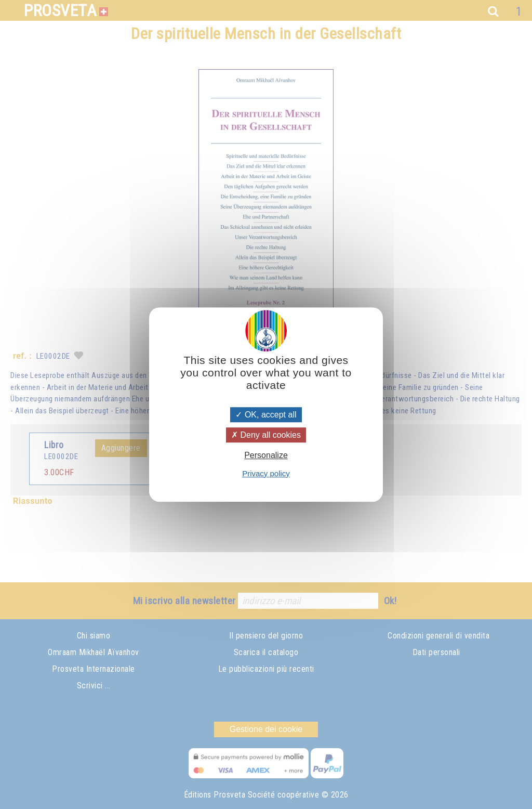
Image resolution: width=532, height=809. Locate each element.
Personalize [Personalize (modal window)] (266, 456)
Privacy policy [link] (266, 473)
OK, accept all (266, 415)
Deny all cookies (266, 435)
